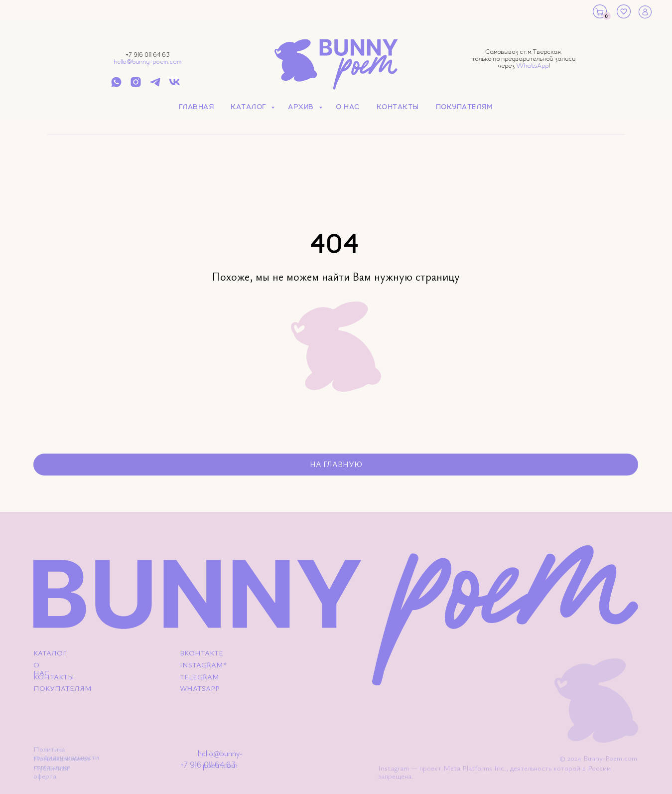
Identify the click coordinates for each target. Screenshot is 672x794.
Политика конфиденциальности (66, 753)
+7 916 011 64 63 (148, 55)
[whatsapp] (116, 85)
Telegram (200, 677)
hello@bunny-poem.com (148, 62)
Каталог (250, 107)
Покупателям (465, 107)
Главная (197, 107)
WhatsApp (533, 66)
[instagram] (136, 85)
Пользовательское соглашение (62, 763)
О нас (348, 107)
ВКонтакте (202, 653)
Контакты (398, 107)
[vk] (175, 85)
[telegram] (155, 85)
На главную (336, 464)
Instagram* (203, 665)
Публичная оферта (51, 772)
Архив (302, 107)
